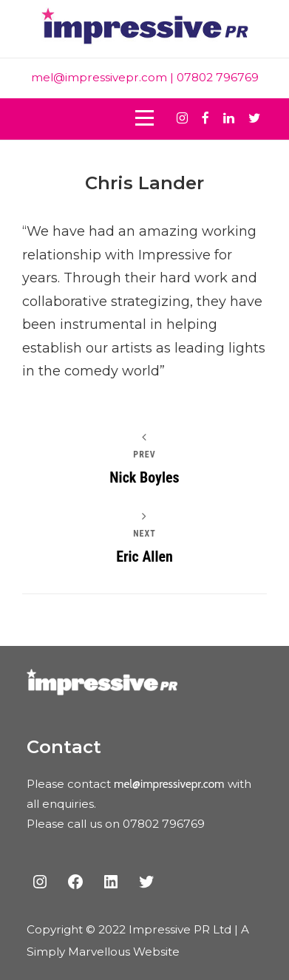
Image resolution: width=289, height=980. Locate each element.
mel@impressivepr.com (99, 77)
